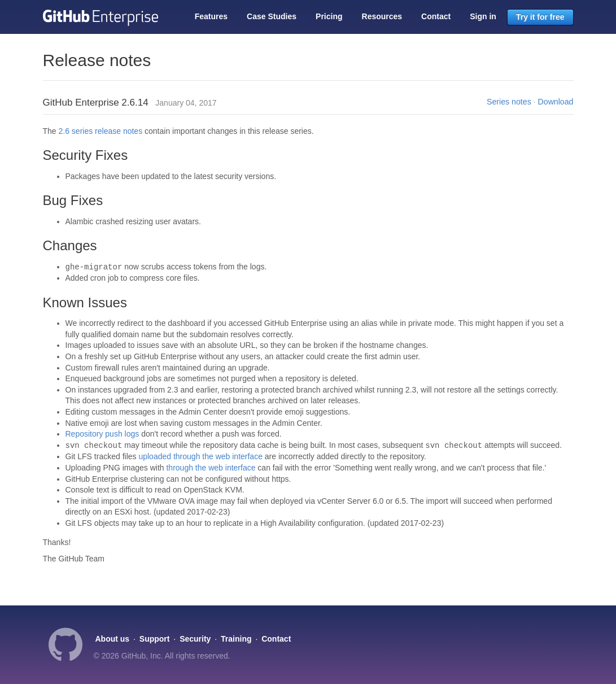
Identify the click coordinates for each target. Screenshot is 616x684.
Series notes (509, 102)
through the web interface (211, 468)
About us (113, 639)
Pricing (329, 16)
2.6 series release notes (101, 131)
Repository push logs (102, 434)
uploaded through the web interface (200, 456)
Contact (436, 16)
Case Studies (272, 16)
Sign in (483, 16)
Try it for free (540, 17)
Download (556, 102)
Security (195, 639)
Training (236, 639)
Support (155, 639)
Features (211, 16)
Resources (382, 16)
